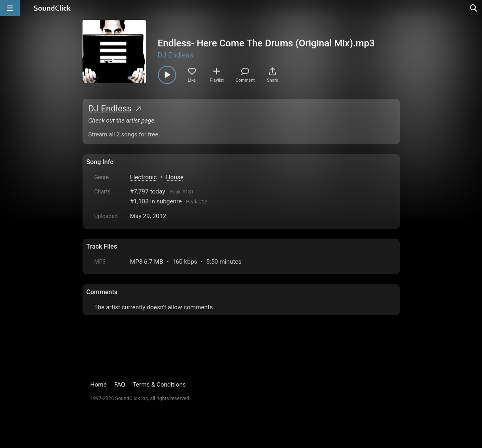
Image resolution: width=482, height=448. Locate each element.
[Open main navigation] (10, 8)
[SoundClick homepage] (52, 8)
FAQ (120, 385)
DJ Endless (176, 55)
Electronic (144, 177)
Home (99, 385)
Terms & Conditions (159, 385)
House (175, 177)
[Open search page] (474, 8)
